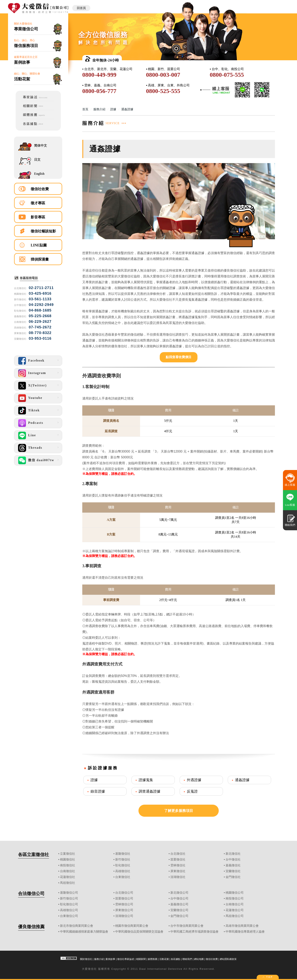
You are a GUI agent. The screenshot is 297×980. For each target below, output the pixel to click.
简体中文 (41, 146)
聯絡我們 (187, 959)
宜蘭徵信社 (233, 871)
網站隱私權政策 (228, 959)
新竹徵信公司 (69, 898)
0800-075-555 (227, 75)
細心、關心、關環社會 (38, 77)
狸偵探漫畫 (40, 259)
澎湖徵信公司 (124, 916)
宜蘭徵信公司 (179, 910)
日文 (37, 160)
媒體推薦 (153, 959)
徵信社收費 (40, 189)
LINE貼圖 (39, 245)
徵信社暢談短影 (43, 231)
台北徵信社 (178, 854)
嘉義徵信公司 (179, 904)
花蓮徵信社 (68, 877)
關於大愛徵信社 (38, 27)
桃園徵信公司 (235, 893)
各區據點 (176, 959)
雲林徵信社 (178, 865)
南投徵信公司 (235, 898)
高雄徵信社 (123, 871)
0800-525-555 (163, 91)
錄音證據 (98, 791)
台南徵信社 (68, 871)
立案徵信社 (68, 854)
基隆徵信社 (123, 854)
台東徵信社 (123, 877)
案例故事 (110, 959)
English (39, 174)
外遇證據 (194, 780)
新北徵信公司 (179, 893)
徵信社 (92, 969)
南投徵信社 (68, 865)
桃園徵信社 (68, 859)
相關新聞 (141, 959)
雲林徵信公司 (124, 904)
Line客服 (290, 505)
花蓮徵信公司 (235, 910)
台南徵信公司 (235, 904)
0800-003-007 (163, 75)
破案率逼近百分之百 (38, 60)
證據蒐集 (146, 780)
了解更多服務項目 (179, 811)
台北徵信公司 (124, 893)
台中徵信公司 (179, 898)
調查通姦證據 (150, 791)
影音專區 (38, 217)
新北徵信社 (233, 854)
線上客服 (290, 485)
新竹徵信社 (123, 859)
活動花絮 (164, 959)
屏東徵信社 (178, 871)
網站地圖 (199, 959)
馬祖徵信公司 (235, 916)
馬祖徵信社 (68, 883)
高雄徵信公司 (69, 910)
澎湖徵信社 (178, 877)
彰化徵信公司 (69, 904)
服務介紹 (99, 959)
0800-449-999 (99, 75)
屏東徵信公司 (124, 910)
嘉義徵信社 (233, 865)
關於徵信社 (86, 959)
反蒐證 (192, 791)
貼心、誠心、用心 (38, 43)
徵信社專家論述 (126, 959)
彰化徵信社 (123, 865)
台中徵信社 (233, 859)
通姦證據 (242, 780)
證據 (94, 780)
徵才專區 (38, 203)
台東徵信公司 (69, 916)
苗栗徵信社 (178, 859)
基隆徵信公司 (69, 893)
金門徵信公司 (179, 916)
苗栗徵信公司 (124, 898)
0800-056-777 (99, 91)
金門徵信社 (233, 877)
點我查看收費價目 (179, 357)
